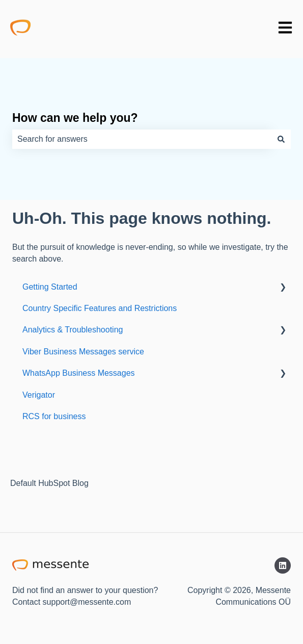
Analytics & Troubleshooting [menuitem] (73, 330)
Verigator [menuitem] (39, 395)
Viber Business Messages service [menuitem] (83, 352)
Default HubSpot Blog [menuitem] (49, 483)
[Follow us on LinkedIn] (283, 565)
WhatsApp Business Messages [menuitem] (79, 373)
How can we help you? (75, 118)
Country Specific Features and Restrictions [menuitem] (100, 308)
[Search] (281, 139)
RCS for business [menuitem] (54, 416)
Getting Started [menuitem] (50, 287)
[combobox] (142, 139)
